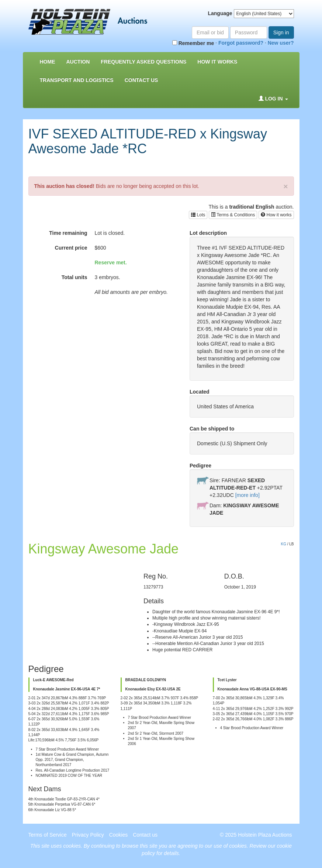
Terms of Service (48, 835)
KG (283, 544)
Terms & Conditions (233, 215)
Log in (273, 99)
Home (48, 62)
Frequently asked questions (143, 62)
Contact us (141, 80)
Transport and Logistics (77, 80)
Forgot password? (241, 43)
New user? (281, 43)
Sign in (281, 32)
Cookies (119, 835)
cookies (72, 846)
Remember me (193, 43)
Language (220, 13)
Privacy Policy (88, 835)
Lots (198, 215)
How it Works (217, 62)
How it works (276, 215)
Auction (78, 62)
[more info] (247, 495)
